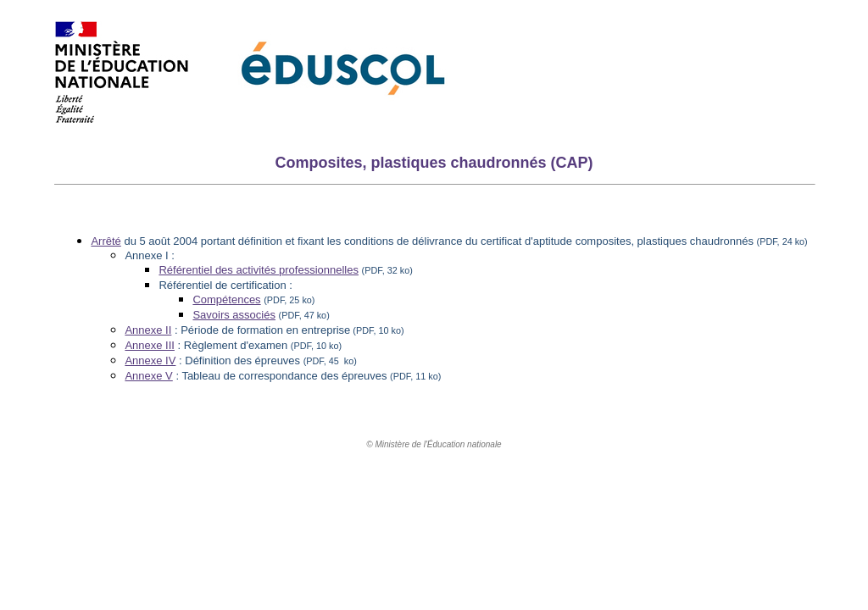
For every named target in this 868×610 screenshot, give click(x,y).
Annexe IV (150, 360)
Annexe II (148, 330)
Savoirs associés (234, 315)
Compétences (226, 299)
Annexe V (148, 376)
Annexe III (150, 345)
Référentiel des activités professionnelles (259, 270)
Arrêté (106, 241)
